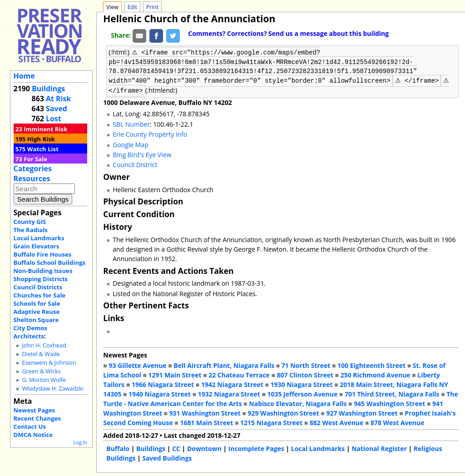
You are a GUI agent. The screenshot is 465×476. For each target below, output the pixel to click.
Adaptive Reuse (37, 312)
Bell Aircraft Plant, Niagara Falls (224, 364)
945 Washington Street (389, 403)
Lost (54, 119)
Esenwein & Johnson (49, 363)
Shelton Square (36, 320)
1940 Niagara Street (160, 393)
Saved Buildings (167, 457)
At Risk (58, 99)
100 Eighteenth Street (371, 364)
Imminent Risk (45, 129)
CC (176, 448)
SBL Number (131, 123)
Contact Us (30, 426)
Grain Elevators (37, 246)
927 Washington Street (362, 412)
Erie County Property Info (150, 133)
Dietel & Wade (41, 354)
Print (152, 7)
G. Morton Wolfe (44, 380)
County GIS (30, 222)
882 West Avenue (336, 422)
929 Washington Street (284, 412)
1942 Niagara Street (232, 384)
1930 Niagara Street (302, 384)
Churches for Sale (40, 295)
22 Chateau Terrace (239, 374)
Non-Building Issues (43, 271)
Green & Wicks (41, 371)
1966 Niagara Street (163, 384)
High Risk (41, 139)
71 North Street (306, 364)
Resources (32, 178)
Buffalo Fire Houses (43, 254)
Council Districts (38, 287)
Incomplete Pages (256, 448)
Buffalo (118, 448)
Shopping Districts (41, 279)
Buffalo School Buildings (50, 263)
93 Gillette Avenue (137, 364)
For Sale (35, 159)
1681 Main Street (206, 422)
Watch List (43, 149)
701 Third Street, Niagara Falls (392, 393)
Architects (29, 336)
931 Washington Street (205, 412)
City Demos (30, 328)
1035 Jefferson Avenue (303, 393)
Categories (33, 169)
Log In (80, 442)
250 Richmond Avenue (376, 374)
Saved (57, 109)
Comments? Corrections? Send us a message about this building (288, 33)
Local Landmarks (39, 238)
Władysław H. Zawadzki (52, 389)
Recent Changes (37, 418)
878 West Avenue (397, 422)
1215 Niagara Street (271, 422)
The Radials (31, 230)
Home (24, 76)
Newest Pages (34, 410)
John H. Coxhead (44, 345)
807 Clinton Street (305, 374)
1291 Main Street (175, 374)
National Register (379, 448)
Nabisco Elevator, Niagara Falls (298, 403)
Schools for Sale (37, 303)
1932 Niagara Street (229, 393)
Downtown (204, 448)
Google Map (130, 144)
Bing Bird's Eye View (142, 154)
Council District (135, 164)
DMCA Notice (33, 435)
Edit (132, 7)
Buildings (48, 89)
